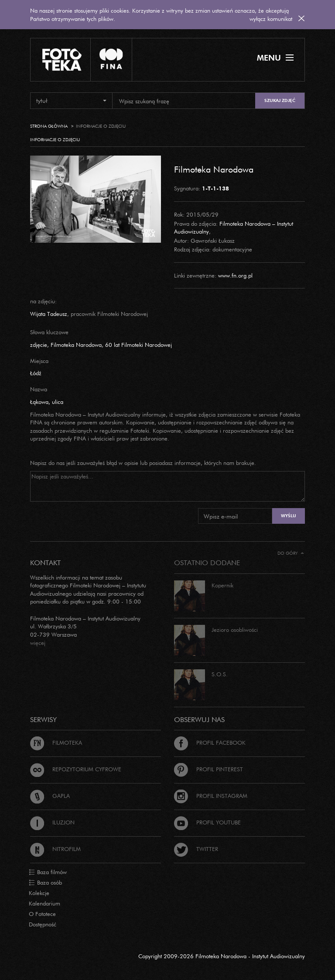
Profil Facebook (210, 743)
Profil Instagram (211, 796)
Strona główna (49, 126)
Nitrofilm (55, 849)
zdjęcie (39, 345)
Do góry (291, 553)
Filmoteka (56, 743)
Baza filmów (48, 872)
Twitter (196, 849)
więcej (38, 643)
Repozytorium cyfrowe (76, 769)
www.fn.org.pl (235, 275)
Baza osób (45, 883)
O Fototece (42, 914)
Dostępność (43, 924)
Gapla (50, 796)
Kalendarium (44, 903)
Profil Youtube (207, 822)
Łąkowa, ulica (47, 402)
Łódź (36, 373)
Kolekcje (39, 893)
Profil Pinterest (209, 769)
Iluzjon (52, 822)
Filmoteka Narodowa (214, 169)
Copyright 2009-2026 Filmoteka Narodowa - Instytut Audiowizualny (222, 956)
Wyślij (288, 516)
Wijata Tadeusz (49, 314)
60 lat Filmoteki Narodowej (138, 345)
